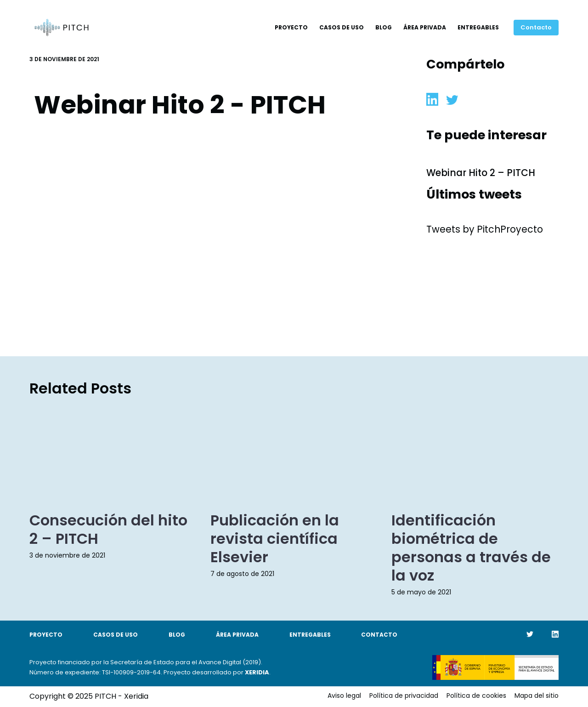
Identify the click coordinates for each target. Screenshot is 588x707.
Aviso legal (344, 696)
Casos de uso (342, 27)
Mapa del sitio (537, 696)
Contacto (536, 27)
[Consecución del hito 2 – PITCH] (113, 454)
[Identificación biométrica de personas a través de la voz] (475, 454)
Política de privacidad (404, 696)
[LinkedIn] (555, 634)
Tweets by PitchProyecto (485, 229)
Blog (384, 27)
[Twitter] (530, 634)
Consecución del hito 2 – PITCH (108, 529)
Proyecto (291, 27)
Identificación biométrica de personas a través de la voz (471, 548)
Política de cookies (476, 696)
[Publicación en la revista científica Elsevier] (294, 454)
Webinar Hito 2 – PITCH (481, 173)
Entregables (478, 27)
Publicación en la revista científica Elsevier (275, 539)
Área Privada (425, 27)
